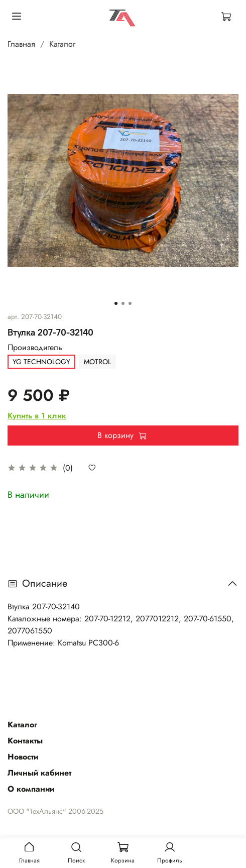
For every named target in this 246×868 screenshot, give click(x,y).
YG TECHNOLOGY (41, 362)
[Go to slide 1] (116, 303)
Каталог (62, 44)
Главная (21, 44)
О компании (31, 789)
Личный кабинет (39, 773)
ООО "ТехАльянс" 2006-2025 (55, 811)
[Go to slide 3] (130, 303)
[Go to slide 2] (123, 303)
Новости (23, 757)
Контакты (25, 741)
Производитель (35, 347)
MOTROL (97, 362)
